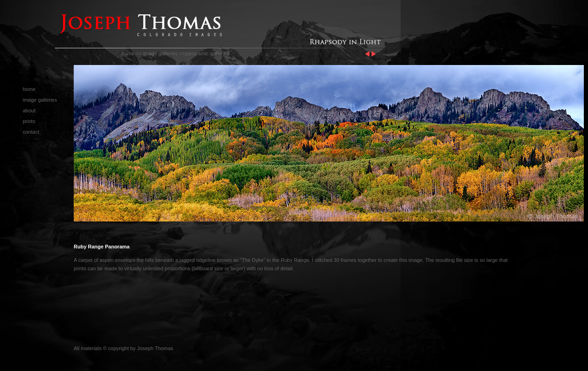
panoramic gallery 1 (207, 53)
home (128, 53)
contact (31, 132)
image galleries (160, 53)
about (29, 111)
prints (29, 121)
